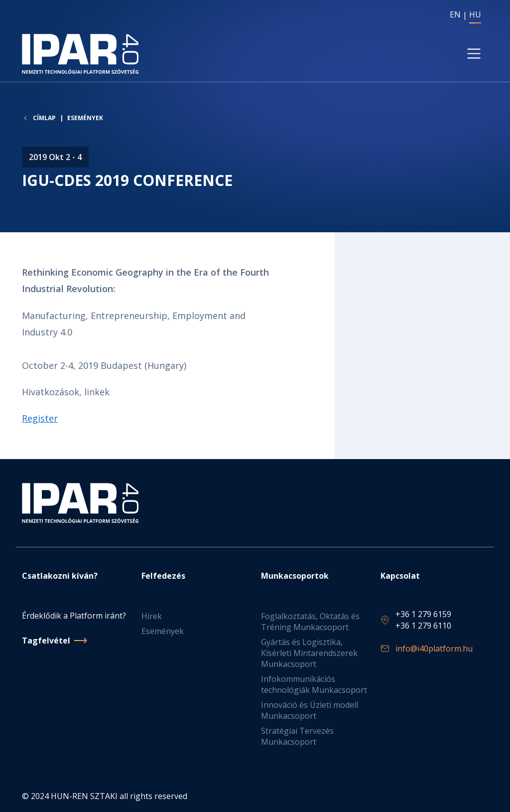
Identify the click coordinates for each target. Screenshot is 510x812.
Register (40, 419)
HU (475, 14)
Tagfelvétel (46, 641)
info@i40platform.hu (434, 649)
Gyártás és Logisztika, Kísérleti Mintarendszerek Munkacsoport (309, 653)
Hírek (152, 617)
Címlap (44, 119)
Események (85, 118)
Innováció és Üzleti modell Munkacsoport (310, 711)
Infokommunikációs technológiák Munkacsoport (314, 685)
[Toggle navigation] (474, 54)
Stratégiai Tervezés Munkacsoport (297, 737)
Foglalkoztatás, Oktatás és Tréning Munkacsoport (310, 622)
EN (455, 14)
